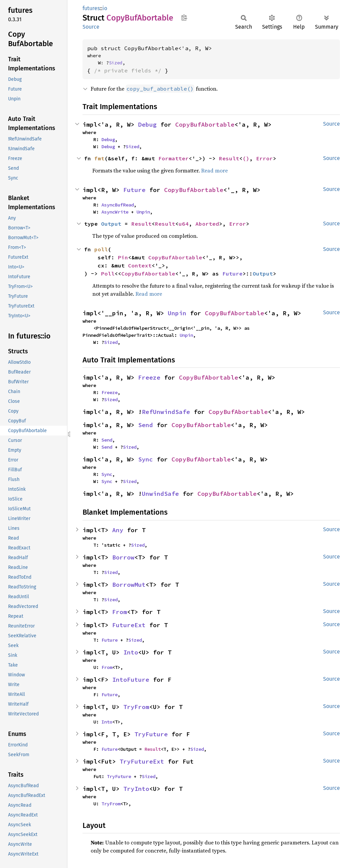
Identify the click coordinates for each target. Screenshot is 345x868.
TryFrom (136, 707)
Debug (147, 124)
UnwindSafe (160, 494)
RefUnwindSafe (166, 412)
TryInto (136, 789)
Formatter (174, 158)
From (120, 612)
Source (91, 27)
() (246, 158)
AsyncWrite (115, 212)
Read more (214, 170)
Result (229, 158)
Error (264, 158)
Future (134, 190)
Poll (108, 274)
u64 (184, 224)
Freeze (149, 377)
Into (131, 652)
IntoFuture (131, 680)
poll (101, 249)
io (105, 8)
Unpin (143, 212)
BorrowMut (129, 585)
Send (146, 425)
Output (111, 224)
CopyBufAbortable (205, 124)
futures (91, 8)
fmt (99, 158)
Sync (146, 459)
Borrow (123, 557)
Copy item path (184, 18)
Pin (123, 257)
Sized (116, 63)
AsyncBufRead (118, 205)
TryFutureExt (142, 761)
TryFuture (151, 734)
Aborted (207, 224)
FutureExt (129, 625)
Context (140, 265)
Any (118, 530)
